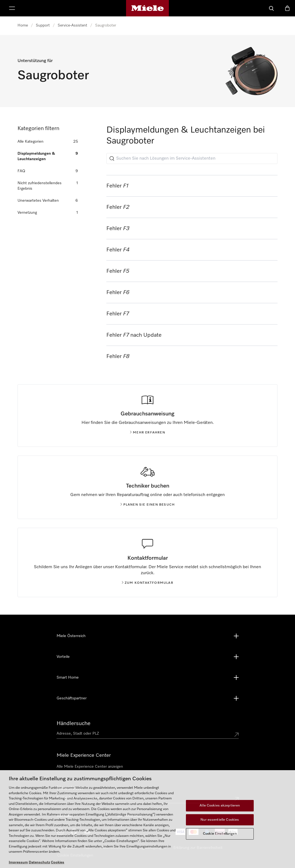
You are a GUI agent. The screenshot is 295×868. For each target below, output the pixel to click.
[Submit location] (236, 735)
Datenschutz (111, 848)
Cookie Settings (71, 855)
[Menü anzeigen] (12, 8)
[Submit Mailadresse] (236, 799)
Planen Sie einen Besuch (148, 505)
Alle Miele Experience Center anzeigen (90, 767)
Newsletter (70, 788)
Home (23, 25)
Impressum (67, 848)
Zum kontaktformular (147, 583)
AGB (88, 848)
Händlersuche (74, 723)
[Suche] (271, 8)
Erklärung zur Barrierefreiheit (198, 848)
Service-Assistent (72, 25)
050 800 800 (129, 816)
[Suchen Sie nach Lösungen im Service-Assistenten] (192, 159)
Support (43, 25)
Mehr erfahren (147, 433)
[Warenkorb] (287, 8)
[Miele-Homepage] (147, 8)
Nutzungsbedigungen (147, 848)
